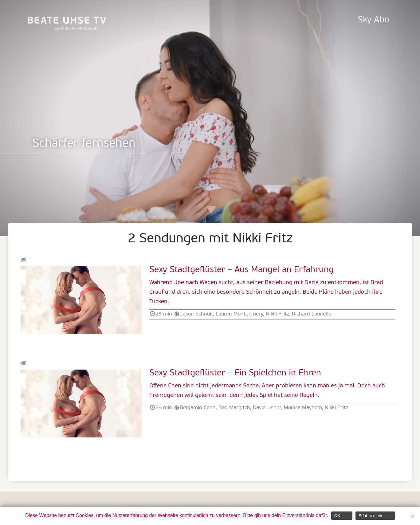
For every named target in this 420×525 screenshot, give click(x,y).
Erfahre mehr (371, 516)
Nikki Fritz (277, 314)
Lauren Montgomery (239, 314)
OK (337, 516)
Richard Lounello (312, 314)
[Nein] (412, 516)
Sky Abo (373, 20)
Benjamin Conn (198, 408)
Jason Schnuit (196, 314)
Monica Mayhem (303, 408)
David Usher (267, 408)
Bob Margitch (234, 408)
